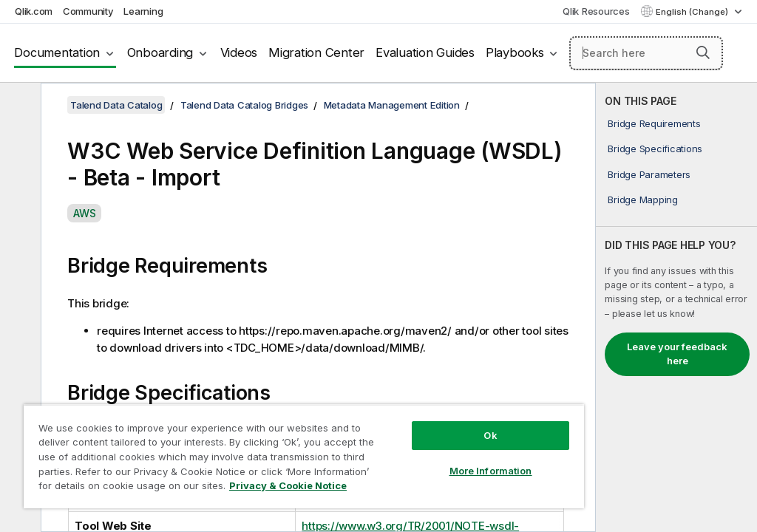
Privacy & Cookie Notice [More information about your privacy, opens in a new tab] (288, 485)
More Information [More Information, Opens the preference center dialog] (491, 471)
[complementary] (676, 307)
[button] (703, 52)
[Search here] (646, 53)
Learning (143, 11)
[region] (304, 456)
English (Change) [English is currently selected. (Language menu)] (693, 12)
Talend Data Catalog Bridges (244, 105)
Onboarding (160, 52)
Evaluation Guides (425, 52)
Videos (239, 52)
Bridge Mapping (643, 199)
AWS (84, 213)
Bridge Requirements (654, 123)
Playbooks (515, 52)
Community (88, 11)
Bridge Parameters (649, 174)
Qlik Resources (596, 11)
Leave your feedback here (677, 354)
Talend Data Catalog (116, 105)
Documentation (57, 52)
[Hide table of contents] (18, 106)
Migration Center (316, 52)
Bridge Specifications (655, 149)
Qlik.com (34, 11)
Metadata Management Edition (392, 105)
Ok (490, 435)
